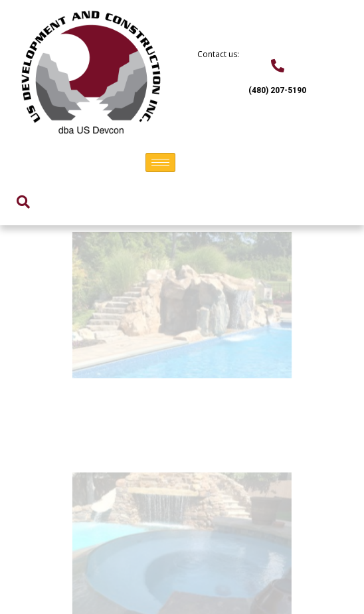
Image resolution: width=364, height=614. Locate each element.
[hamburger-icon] (160, 162)
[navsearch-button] (23, 202)
